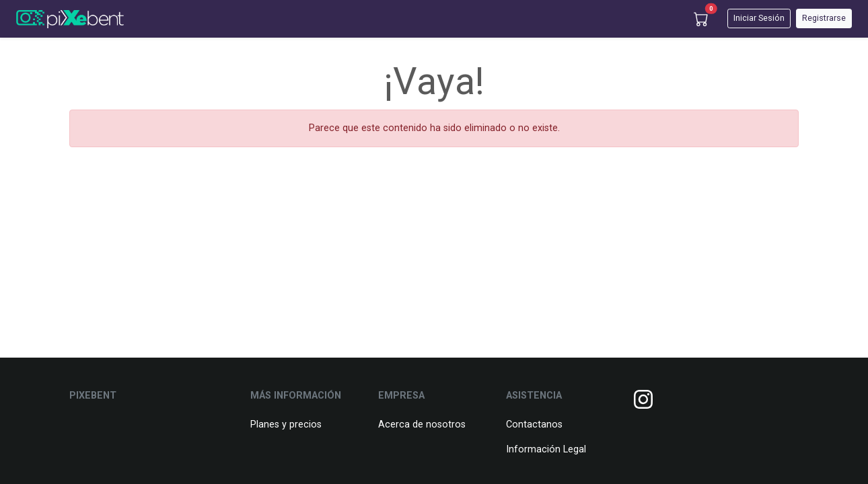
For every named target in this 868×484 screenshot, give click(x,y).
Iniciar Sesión (759, 18)
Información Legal (546, 449)
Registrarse (824, 18)
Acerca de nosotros (422, 425)
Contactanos (534, 425)
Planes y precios (286, 425)
